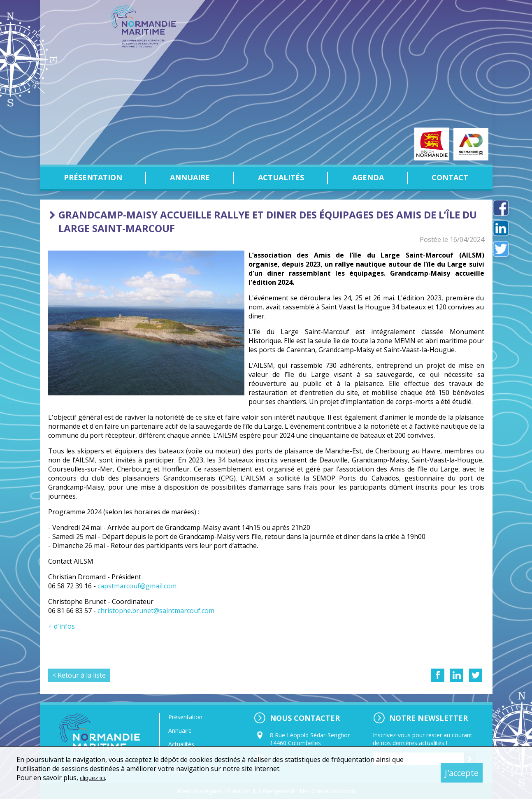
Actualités (281, 177)
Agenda (368, 177)
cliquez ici (94, 778)
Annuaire (190, 177)
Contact (450, 177)
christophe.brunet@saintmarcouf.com (156, 611)
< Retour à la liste (79, 675)
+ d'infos (62, 626)
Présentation (93, 177)
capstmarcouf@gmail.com (137, 586)
